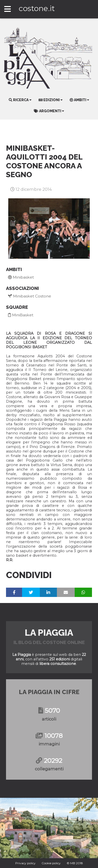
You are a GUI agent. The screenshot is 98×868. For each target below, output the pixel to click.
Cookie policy (51, 863)
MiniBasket (21, 315)
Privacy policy (25, 863)
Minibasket (21, 277)
